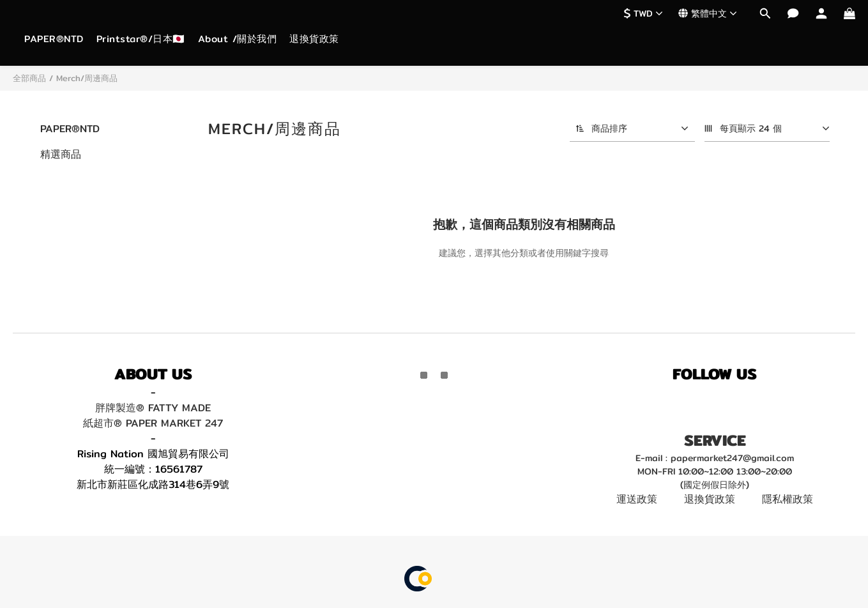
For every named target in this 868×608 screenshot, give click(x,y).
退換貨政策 (314, 39)
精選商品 (61, 154)
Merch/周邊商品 (87, 78)
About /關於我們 (238, 39)
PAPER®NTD (54, 39)
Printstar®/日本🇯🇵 (141, 39)
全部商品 (29, 78)
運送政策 (637, 499)
